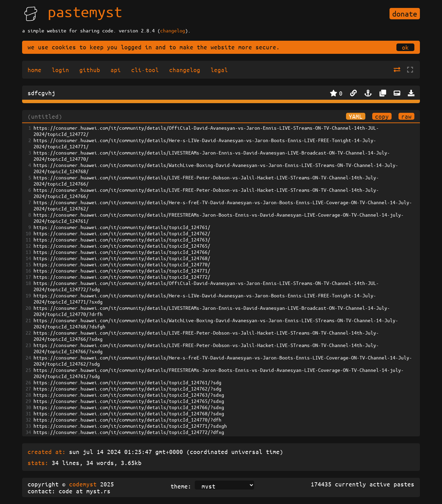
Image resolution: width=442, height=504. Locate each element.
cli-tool (145, 70)
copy (382, 116)
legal (219, 70)
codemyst (83, 484)
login (60, 70)
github (90, 70)
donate (405, 14)
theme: (181, 486)
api (116, 70)
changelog (173, 30)
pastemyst (85, 11)
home (35, 70)
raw (406, 116)
